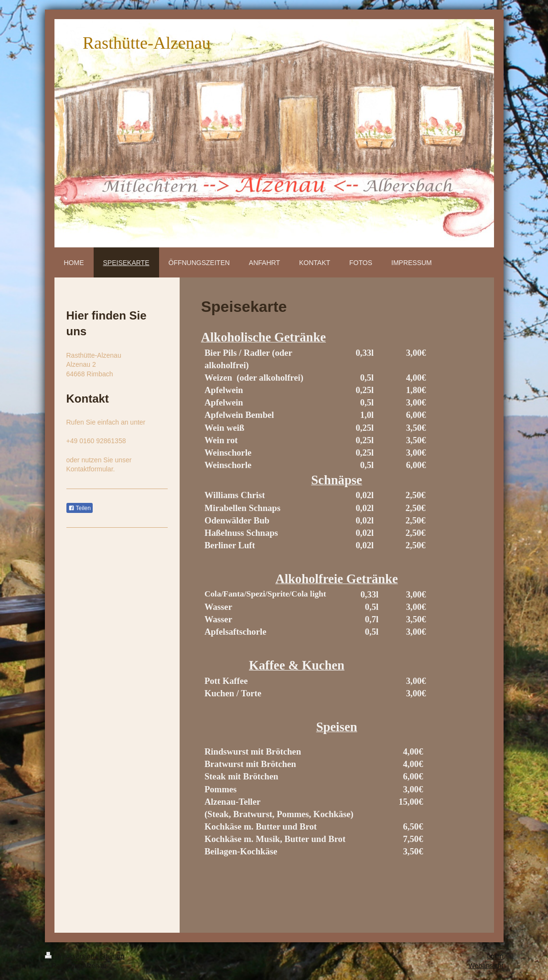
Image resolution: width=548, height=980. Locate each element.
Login (495, 956)
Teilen (80, 508)
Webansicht (486, 966)
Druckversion (70, 956)
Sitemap (112, 956)
